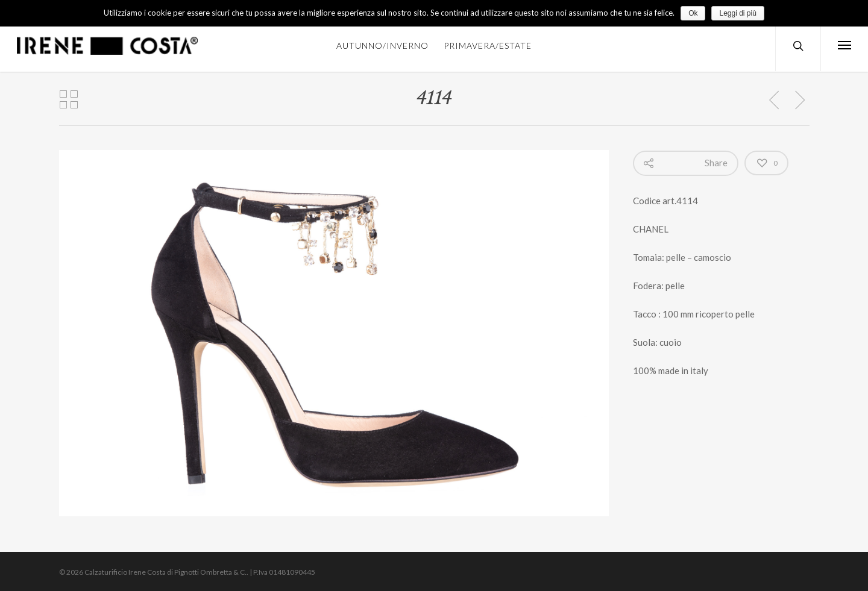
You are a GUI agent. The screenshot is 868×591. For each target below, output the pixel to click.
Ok (693, 13)
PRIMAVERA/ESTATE (488, 45)
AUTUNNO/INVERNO (382, 45)
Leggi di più (737, 13)
